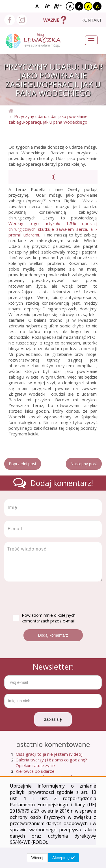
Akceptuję (63, 858)
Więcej (37, 858)
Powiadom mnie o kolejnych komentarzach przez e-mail (44, 618)
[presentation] (47, 597)
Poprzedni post (23, 464)
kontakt (92, 20)
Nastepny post (84, 464)
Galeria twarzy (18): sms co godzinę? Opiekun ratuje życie (51, 763)
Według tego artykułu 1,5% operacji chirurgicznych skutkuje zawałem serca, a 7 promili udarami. (53, 229)
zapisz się (53, 719)
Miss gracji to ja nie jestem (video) (49, 754)
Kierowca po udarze (35, 771)
